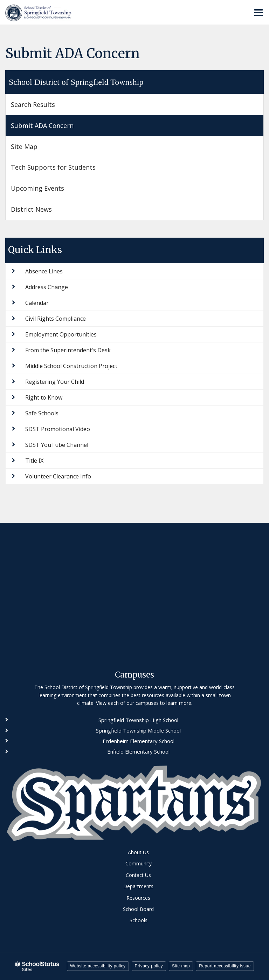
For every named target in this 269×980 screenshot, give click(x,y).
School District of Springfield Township (76, 82)
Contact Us (138, 875)
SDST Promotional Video (58, 429)
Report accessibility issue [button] (225, 966)
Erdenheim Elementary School (139, 741)
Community (139, 863)
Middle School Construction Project (71, 366)
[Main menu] (258, 12)
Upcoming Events (37, 188)
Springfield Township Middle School (138, 730)
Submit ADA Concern (42, 125)
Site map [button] (181, 966)
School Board (138, 909)
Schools (139, 920)
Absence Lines (44, 271)
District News (31, 209)
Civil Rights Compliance (56, 319)
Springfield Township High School (138, 720)
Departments (138, 886)
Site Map (24, 147)
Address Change (47, 287)
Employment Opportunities (61, 334)
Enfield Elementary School (138, 751)
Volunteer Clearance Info (58, 476)
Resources (138, 898)
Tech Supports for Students (53, 167)
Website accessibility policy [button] (98, 966)
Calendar (37, 303)
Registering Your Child (55, 382)
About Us (138, 852)
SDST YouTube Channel (57, 445)
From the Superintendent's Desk (68, 350)
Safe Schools (42, 413)
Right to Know (44, 397)
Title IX (34, 461)
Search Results (33, 104)
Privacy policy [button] (149, 966)
